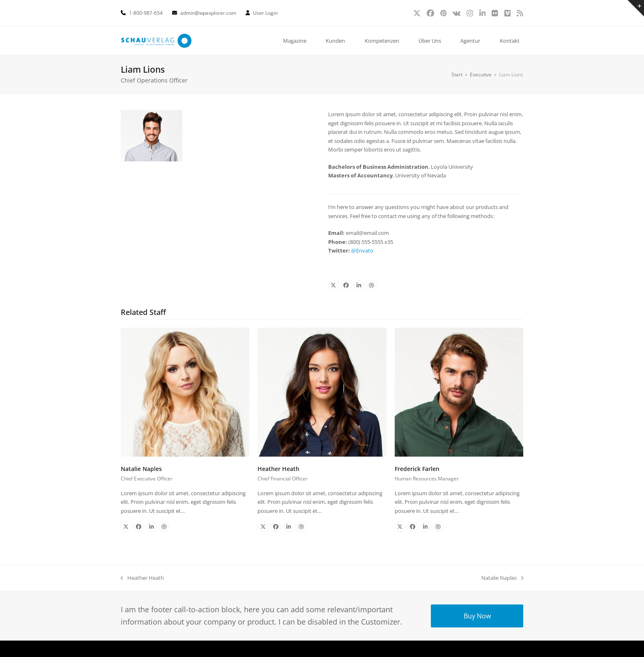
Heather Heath (278, 469)
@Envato (362, 250)
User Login (265, 13)
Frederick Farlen (417, 469)
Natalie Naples (141, 469)
